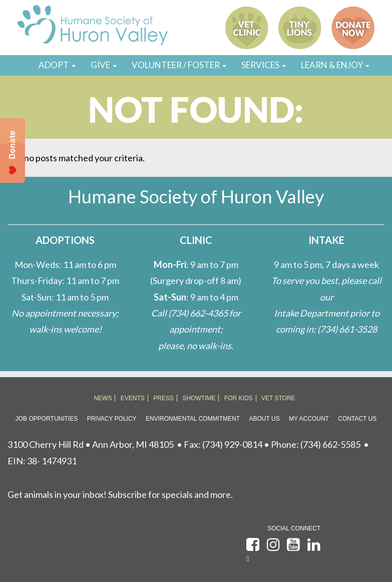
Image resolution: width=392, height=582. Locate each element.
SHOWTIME (199, 398)
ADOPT (57, 65)
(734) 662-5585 (330, 444)
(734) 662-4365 (198, 313)
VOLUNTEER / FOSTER (179, 65)
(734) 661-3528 (347, 329)
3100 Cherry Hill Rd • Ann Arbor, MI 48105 (91, 444)
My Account (309, 419)
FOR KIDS (239, 398)
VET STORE (278, 398)
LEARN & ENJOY (335, 65)
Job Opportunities (47, 419)
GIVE (104, 65)
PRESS (163, 398)
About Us (265, 419)
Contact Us (357, 419)
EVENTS (133, 398)
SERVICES (264, 65)
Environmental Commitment (193, 419)
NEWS (103, 398)
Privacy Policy (112, 419)
